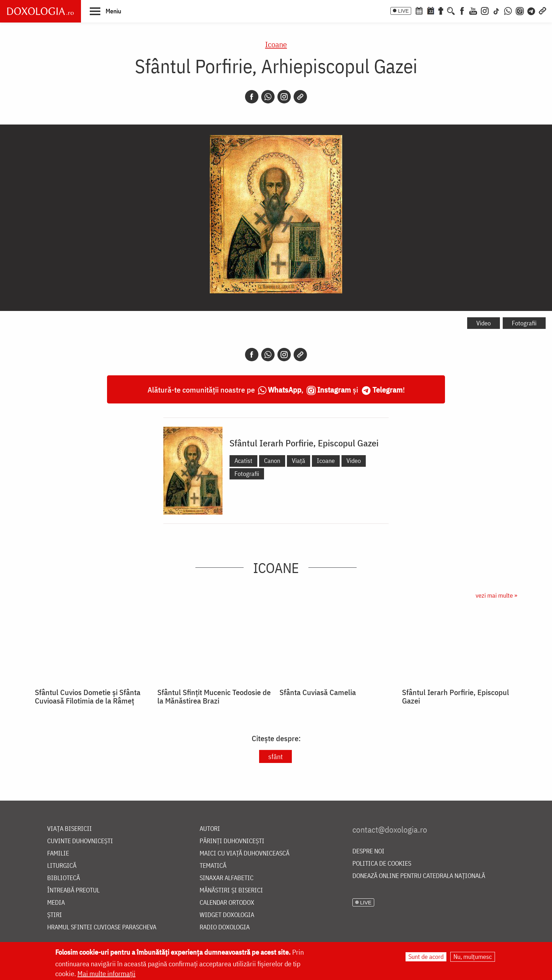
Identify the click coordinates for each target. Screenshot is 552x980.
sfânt (275, 756)
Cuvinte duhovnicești (80, 841)
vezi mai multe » (496, 595)
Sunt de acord (426, 957)
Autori (210, 829)
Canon (272, 461)
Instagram (334, 390)
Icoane (276, 44)
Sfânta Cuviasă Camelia (318, 692)
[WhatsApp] (508, 10)
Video (484, 323)
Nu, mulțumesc (473, 957)
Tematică (213, 866)
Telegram (388, 390)
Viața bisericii (70, 829)
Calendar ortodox (227, 903)
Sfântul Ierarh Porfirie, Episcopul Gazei (304, 443)
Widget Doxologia (227, 915)
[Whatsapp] (268, 97)
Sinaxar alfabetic (227, 878)
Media (56, 903)
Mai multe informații (106, 973)
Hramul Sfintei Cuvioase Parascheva (102, 927)
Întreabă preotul (73, 890)
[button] (105, 11)
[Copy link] (300, 97)
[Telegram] (532, 10)
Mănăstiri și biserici (231, 890)
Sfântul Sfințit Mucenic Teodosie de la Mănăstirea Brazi (214, 696)
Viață (299, 461)
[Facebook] (462, 10)
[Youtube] (473, 10)
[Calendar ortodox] (419, 10)
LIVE (403, 11)
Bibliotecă (64, 878)
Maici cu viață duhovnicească (244, 854)
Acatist (243, 461)
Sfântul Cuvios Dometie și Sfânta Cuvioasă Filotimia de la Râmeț (88, 696)
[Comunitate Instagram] (520, 10)
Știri (55, 915)
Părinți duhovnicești (232, 841)
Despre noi (368, 851)
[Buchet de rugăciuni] (441, 10)
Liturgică (62, 866)
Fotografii (524, 323)
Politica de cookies (382, 864)
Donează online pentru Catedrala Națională (419, 876)
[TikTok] (496, 10)
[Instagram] (485, 10)
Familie (58, 854)
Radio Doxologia (225, 927)
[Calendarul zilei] (431, 10)
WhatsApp (285, 390)
